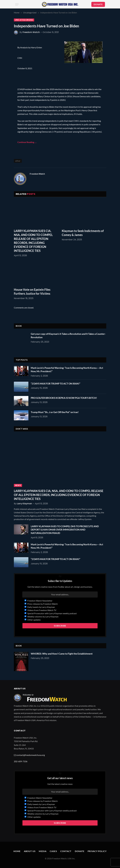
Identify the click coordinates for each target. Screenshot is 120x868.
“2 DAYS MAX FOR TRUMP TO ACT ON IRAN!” (56, 384)
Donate (80, 851)
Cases (53, 851)
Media (43, 851)
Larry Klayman (24, 504)
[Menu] (17, 4)
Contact (66, 851)
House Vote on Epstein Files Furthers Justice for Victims (32, 292)
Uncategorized (24, 20)
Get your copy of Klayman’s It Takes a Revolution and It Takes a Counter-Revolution (68, 336)
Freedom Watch (31, 32)
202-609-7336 (21, 761)
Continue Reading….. (27, 142)
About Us (30, 851)
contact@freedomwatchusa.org (31, 755)
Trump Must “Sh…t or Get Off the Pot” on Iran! (55, 412)
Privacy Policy (97, 851)
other (18, 161)
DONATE (98, 4)
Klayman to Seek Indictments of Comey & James (83, 233)
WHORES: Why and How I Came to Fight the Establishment (62, 654)
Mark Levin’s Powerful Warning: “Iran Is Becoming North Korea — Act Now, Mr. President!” (67, 370)
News (18, 485)
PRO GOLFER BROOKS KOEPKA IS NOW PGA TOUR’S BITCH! (64, 398)
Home (17, 851)
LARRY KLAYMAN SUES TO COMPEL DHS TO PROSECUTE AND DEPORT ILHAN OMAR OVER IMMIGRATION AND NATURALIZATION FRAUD (65, 530)
